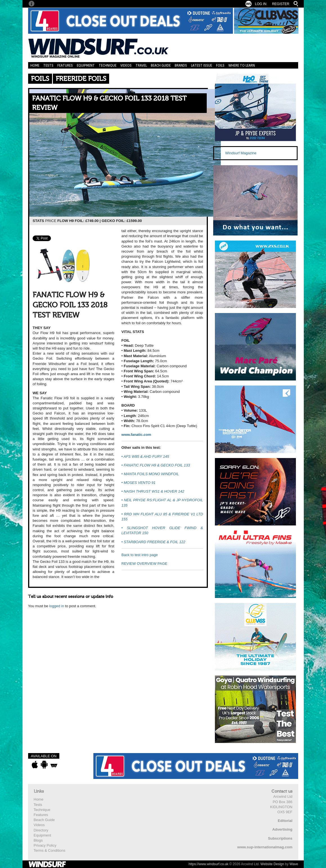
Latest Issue (202, 65)
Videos (126, 65)
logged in (57, 606)
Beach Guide (161, 65)
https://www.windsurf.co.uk (208, 864)
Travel (141, 65)
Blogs (38, 840)
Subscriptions (280, 838)
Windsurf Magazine (241, 153)
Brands (181, 65)
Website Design (272, 864)
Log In (261, 4)
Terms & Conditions (50, 850)
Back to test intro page (140, 555)
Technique (108, 65)
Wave (294, 864)
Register (281, 4)
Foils (220, 65)
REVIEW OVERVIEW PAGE (145, 564)
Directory (41, 830)
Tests (48, 65)
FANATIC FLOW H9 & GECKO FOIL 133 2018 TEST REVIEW (109, 103)
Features (65, 65)
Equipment (86, 65)
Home (35, 65)
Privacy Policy (45, 845)
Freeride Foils (81, 79)
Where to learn (242, 65)
